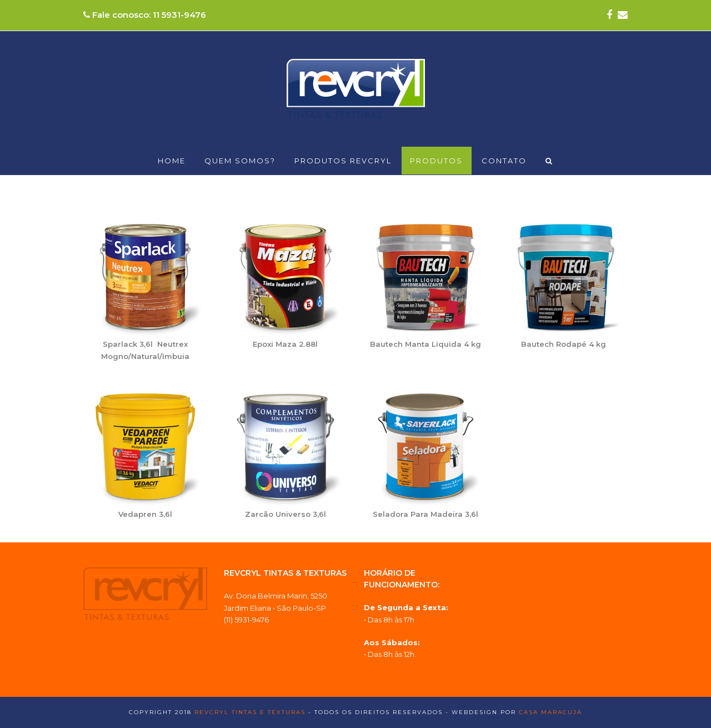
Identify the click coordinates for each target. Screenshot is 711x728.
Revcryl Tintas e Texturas (250, 712)
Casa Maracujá (550, 712)
